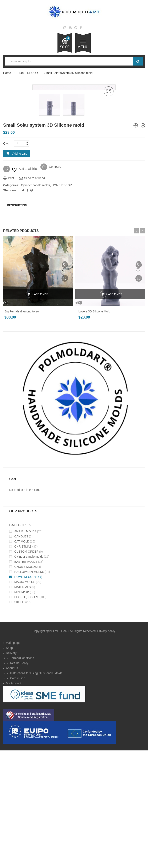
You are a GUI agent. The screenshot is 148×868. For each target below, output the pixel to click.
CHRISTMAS (23, 666)
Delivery (11, 772)
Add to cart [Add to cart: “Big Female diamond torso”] (41, 413)
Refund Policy (19, 782)
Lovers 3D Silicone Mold (94, 430)
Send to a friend (32, 297)
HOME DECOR (28, 73)
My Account (13, 802)
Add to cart (20, 273)
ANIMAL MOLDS (25, 650)
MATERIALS (23, 706)
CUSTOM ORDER (26, 671)
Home (7, 73)
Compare (55, 286)
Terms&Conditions (22, 777)
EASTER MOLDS (26, 681)
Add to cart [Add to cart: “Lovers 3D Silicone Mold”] (115, 413)
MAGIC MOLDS (25, 701)
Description (17, 324)
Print (9, 297)
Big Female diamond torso (22, 430)
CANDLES (21, 655)
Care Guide (18, 797)
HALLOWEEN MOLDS (29, 691)
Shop (9, 767)
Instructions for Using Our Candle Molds (36, 792)
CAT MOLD (22, 660)
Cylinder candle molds (36, 304)
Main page (13, 762)
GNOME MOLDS (26, 686)
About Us (12, 787)
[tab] (74, 324)
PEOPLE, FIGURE (27, 716)
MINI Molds (22, 711)
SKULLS (20, 721)
